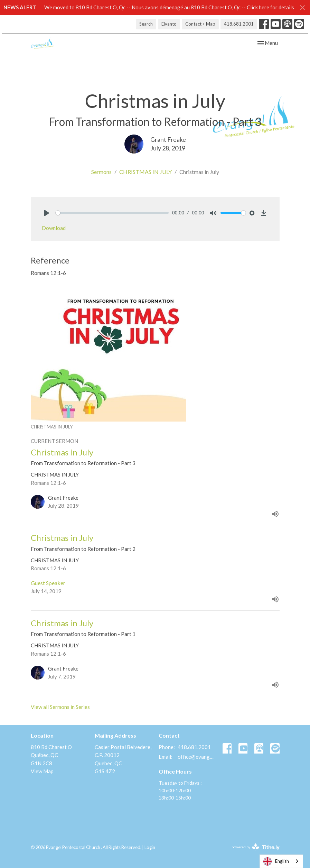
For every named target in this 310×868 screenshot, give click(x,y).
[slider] (112, 213)
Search (146, 24)
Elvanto (169, 24)
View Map (42, 771)
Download (54, 228)
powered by (256, 847)
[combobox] (281, 861)
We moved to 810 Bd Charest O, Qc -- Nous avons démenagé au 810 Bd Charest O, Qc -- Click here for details (169, 7)
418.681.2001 (239, 24)
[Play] (47, 213)
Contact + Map (200, 24)
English (276, 861)
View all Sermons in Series (60, 707)
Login (150, 847)
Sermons (101, 172)
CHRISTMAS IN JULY (145, 172)
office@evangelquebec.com (197, 757)
